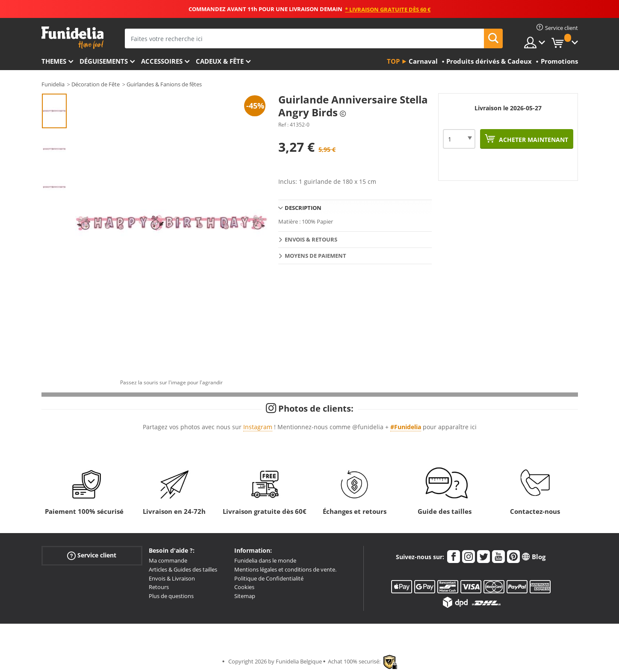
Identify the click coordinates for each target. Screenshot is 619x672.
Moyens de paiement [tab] (315, 256)
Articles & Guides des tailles (183, 569)
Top (393, 61)
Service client (92, 556)
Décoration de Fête (96, 84)
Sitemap (245, 596)
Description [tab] (303, 208)
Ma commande (168, 560)
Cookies (244, 587)
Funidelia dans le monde (265, 560)
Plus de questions (171, 596)
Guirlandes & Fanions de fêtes (164, 84)
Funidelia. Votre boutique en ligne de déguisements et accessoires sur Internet (72, 38)
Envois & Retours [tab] (311, 239)
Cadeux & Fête (220, 61)
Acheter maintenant (533, 140)
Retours (159, 587)
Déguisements (104, 61)
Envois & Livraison (172, 578)
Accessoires (162, 61)
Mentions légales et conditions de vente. (285, 569)
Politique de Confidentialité (269, 578)
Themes (54, 61)
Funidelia (53, 84)
